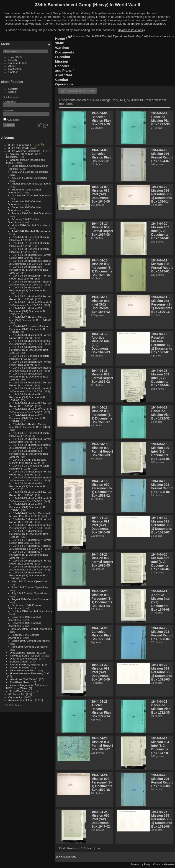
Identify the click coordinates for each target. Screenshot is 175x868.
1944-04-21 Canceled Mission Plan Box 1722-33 (29, 434)
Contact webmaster (164, 864)
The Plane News (20, 682)
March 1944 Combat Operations (31, 225)
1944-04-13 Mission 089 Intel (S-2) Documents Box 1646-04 (31, 342)
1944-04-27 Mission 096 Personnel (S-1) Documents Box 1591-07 (29, 534)
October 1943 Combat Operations (32, 195)
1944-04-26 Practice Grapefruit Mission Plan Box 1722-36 (30, 514)
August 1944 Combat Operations (31, 599)
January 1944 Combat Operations (32, 213)
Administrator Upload (21, 700)
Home (60, 38)
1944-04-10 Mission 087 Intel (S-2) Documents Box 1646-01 (31, 283)
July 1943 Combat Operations (29, 178)
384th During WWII (20, 145)
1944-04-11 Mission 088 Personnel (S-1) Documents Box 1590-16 (29, 311)
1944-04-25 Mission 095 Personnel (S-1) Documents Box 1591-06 (29, 507)
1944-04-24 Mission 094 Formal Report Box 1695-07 (30, 473)
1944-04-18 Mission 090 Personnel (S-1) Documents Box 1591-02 (29, 376)
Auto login (11, 120)
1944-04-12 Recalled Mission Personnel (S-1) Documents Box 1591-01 (29, 329)
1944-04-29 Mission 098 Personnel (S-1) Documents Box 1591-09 (29, 575)
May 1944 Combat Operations (30, 581)
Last (99, 848)
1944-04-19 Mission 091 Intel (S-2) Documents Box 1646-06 (31, 390)
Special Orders (19, 661)
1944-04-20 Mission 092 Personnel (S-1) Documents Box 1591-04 (29, 418)
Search (13, 60)
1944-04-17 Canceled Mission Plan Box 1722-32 (29, 357)
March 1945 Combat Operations (31, 641)
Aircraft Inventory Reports (25, 664)
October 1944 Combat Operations (32, 611)
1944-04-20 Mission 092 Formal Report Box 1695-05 (30, 405)
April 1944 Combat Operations (31, 231)
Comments (15, 63)
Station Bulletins (20, 667)
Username (10, 102)
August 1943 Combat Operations (31, 183)
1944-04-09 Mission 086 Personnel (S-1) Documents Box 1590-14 (29, 270)
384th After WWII (19, 148)
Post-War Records (21, 691)
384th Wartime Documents (24, 151)
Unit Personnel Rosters (24, 658)
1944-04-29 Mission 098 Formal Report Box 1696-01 (30, 562)
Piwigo (148, 864)
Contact (13, 72)
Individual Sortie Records (25, 656)
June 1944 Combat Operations (30, 587)
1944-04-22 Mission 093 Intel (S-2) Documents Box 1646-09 (31, 446)
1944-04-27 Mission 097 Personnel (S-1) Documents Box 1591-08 (29, 555)
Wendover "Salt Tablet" (24, 679)
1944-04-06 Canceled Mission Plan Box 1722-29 (29, 238)
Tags (11, 57)
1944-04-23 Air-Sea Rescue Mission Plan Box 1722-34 (28, 461)
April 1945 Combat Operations (30, 647)
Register (13, 89)
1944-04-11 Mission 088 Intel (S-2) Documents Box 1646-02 (31, 304)
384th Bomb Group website (145, 24)
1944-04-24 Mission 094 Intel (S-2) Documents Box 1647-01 (31, 479)
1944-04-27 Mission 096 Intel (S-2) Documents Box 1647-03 (31, 526)
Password (9, 110)
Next (90, 848)
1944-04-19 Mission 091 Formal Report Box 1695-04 (30, 384)
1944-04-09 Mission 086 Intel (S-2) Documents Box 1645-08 (31, 262)
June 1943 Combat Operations (30, 172)
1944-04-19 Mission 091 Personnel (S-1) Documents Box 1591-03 (29, 397)
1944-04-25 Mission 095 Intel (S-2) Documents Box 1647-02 (31, 500)
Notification (15, 69)
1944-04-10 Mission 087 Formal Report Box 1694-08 (30, 277)
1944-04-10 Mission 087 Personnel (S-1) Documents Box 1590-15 (29, 290)
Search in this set (81, 91)
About (12, 66)
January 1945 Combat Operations (32, 629)
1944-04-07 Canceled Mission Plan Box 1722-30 (29, 244)
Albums (8, 138)
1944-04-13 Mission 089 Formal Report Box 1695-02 (30, 336)
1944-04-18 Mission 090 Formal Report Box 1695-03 (30, 363)
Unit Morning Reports (23, 653)
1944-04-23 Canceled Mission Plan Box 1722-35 (29, 467)
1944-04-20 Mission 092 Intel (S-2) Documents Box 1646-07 (31, 411)
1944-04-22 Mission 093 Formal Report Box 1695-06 (30, 440)
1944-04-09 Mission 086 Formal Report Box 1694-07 (30, 256)
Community (15, 697)
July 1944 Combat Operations (29, 593)
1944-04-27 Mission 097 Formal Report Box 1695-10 (30, 541)
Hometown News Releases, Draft (30, 673)
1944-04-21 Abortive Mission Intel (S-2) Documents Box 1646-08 (30, 425)
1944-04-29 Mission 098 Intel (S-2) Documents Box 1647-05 (31, 568)
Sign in (13, 92)
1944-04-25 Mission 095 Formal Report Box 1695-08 (30, 494)
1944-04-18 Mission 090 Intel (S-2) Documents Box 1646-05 (31, 369)
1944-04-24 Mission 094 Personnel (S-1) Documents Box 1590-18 (29, 486)
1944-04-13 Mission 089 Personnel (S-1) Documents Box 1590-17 (29, 350)
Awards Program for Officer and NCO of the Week (27, 687)
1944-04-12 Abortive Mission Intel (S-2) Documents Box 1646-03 (30, 319)
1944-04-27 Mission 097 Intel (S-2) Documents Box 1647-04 (31, 547)
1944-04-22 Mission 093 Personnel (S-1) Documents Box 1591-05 (29, 454)
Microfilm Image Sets (23, 670)
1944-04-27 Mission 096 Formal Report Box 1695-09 (30, 520)
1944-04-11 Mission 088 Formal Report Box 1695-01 (30, 298)
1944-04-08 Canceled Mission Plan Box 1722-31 (29, 250)
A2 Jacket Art (16, 694)
